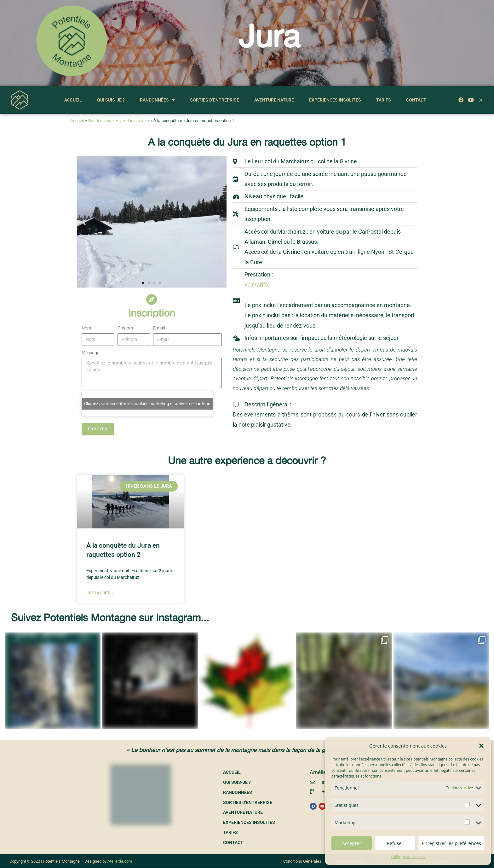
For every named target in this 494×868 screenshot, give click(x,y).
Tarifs (384, 100)
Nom (86, 328)
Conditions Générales (302, 862)
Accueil (73, 100)
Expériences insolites (335, 100)
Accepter (351, 843)
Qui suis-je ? (111, 100)
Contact (416, 100)
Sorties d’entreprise (215, 100)
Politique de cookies (408, 856)
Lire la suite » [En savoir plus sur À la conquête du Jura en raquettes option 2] (100, 593)
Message (90, 353)
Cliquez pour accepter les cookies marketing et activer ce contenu (147, 404)
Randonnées (157, 100)
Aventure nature (274, 100)
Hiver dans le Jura (132, 120)
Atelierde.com (120, 862)
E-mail (159, 328)
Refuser (395, 843)
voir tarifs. (257, 285)
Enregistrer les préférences (451, 843)
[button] (481, 746)
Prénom (125, 328)
